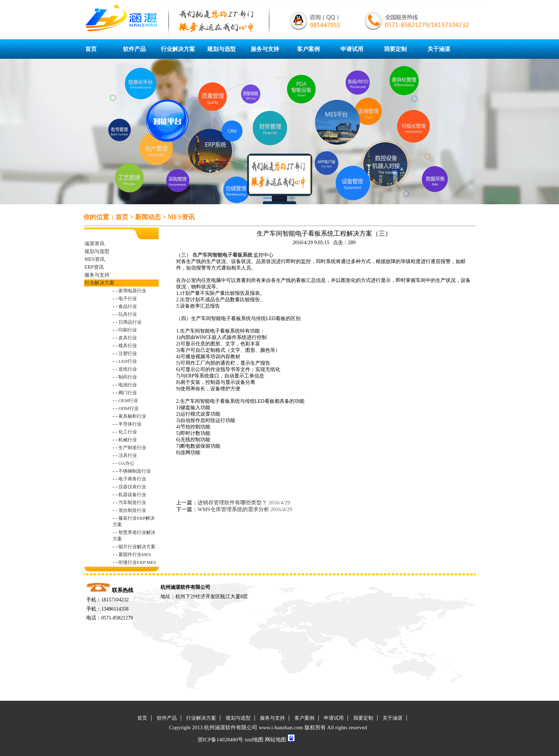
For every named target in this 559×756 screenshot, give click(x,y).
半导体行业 (130, 424)
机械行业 (128, 440)
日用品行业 (130, 322)
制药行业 (128, 377)
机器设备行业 (132, 495)
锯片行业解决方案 (137, 547)
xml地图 (254, 740)
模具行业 (128, 346)
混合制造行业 (132, 510)
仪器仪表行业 (132, 487)
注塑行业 (128, 353)
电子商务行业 (132, 479)
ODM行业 (128, 408)
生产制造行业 (132, 448)
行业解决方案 (178, 49)
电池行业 (128, 385)
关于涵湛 (439, 49)
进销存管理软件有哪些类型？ (232, 503)
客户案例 (308, 49)
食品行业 (128, 306)
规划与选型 (221, 49)
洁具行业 (128, 455)
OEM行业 (128, 400)
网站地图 (276, 740)
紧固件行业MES (135, 554)
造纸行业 (128, 369)
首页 (91, 49)
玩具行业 (128, 314)
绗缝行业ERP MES (137, 562)
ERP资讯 (94, 267)
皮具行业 (128, 338)
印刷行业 (128, 330)
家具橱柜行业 (132, 416)
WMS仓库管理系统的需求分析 (233, 509)
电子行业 (128, 299)
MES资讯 (181, 217)
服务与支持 (265, 49)
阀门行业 (128, 393)
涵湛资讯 (94, 244)
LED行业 (127, 361)
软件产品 (134, 49)
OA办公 (126, 463)
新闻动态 (148, 217)
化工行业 (128, 432)
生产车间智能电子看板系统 (222, 255)
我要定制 (395, 49)
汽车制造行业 (132, 502)
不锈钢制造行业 (135, 471)
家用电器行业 (132, 291)
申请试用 (352, 49)
